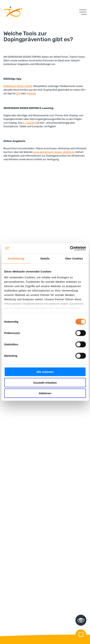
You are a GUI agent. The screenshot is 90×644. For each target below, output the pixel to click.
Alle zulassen (45, 372)
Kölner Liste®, (25, 86)
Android (31, 93)
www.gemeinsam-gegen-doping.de (54, 152)
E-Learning (29, 123)
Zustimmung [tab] (16, 258)
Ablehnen (45, 393)
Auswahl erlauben (45, 382)
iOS (18, 93)
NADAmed (9, 86)
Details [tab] (45, 258)
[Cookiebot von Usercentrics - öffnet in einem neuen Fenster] (70, 248)
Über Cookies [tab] (74, 258)
